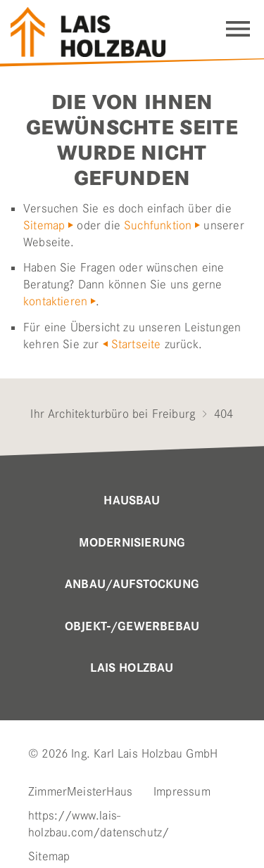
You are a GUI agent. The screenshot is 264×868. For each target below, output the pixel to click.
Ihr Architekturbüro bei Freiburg (113, 414)
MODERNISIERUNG (132, 543)
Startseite (136, 344)
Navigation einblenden (238, 29)
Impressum (182, 791)
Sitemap (44, 225)
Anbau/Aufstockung (132, 585)
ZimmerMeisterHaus (80, 791)
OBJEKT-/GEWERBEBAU (132, 627)
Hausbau (132, 501)
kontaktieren (55, 301)
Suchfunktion (158, 225)
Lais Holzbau (132, 668)
